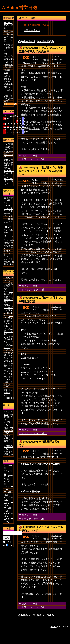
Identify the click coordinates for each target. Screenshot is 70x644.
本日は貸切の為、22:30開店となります (9, 170)
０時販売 (45, 60)
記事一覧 (8, 96)
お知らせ (8, 441)
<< (5, 116)
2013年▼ (8, 492)
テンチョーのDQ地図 (9, 262)
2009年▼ (8, 514)
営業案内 (8, 430)
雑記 (6, 428)
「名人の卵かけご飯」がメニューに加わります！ (8, 357)
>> (23, 116)
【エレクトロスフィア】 (8, 385)
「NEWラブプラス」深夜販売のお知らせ (9, 284)
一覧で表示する (32, 30)
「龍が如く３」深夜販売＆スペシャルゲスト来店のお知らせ (41, 171)
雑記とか (8, 366)
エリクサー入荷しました (8, 200)
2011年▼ (8, 503)
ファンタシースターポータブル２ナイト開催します (8, 215)
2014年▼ (8, 487)
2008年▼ (8, 519)
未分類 (7, 422)
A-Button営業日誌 (20, 8)
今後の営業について (8, 155)
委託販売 (8, 417)
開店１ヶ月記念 (8, 391)
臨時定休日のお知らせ (8, 181)
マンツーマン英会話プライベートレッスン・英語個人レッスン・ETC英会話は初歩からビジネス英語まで (8, 331)
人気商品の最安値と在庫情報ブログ (8, 297)
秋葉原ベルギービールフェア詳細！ (8, 309)
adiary (54, 626)
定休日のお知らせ (8, 161)
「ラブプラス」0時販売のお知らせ (9, 242)
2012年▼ (8, 498)
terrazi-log (9, 398)
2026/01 (14, 116)
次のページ (43, 41)
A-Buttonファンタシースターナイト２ (8, 374)
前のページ (29, 41)
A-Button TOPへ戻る (8, 25)
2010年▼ (8, 508)
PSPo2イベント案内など (8, 230)
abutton (59, 60)
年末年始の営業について (8, 147)
